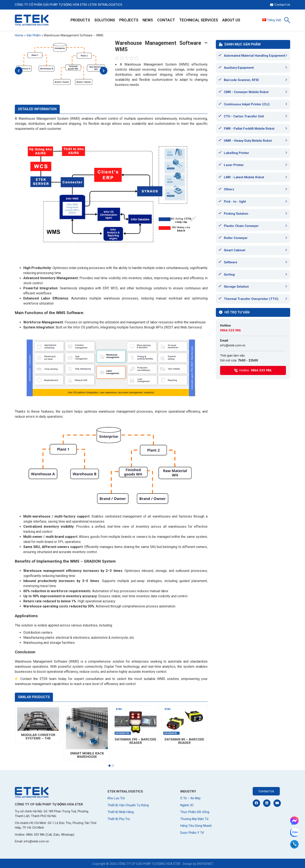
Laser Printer (234, 165)
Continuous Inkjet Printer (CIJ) (247, 104)
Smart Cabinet (235, 250)
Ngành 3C (187, 805)
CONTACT (166, 20)
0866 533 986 (230, 330)
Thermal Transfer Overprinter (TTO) (251, 299)
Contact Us (280, 5)
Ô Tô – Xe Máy (190, 798)
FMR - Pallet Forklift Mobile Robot (249, 129)
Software (231, 262)
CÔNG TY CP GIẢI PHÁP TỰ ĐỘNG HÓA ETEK (149, 864)
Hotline (253, 370)
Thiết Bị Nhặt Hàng (121, 812)
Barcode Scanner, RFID (241, 80)
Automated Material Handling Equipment (254, 56)
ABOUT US (231, 20)
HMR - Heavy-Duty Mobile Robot (248, 141)
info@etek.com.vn (233, 345)
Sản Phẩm (34, 35)
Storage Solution (236, 287)
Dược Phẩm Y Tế (192, 833)
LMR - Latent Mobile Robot (244, 177)
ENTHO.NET (205, 864)
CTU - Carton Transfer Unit (244, 116)
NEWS (148, 20)
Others (229, 189)
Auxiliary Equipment (239, 68)
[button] (110, 766)
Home (19, 35)
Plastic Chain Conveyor (241, 226)
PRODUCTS (80, 20)
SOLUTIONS (105, 20)
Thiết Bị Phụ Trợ (119, 819)
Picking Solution (236, 214)
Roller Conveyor (236, 238)
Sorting (229, 275)
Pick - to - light (235, 202)
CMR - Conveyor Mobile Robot (246, 92)
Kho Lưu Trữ (116, 798)
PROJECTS (129, 20)
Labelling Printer (236, 153)
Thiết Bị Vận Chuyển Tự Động (128, 805)
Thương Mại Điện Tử (194, 819)
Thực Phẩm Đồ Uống (195, 812)
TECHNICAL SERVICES (199, 20)
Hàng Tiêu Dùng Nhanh (196, 826)
